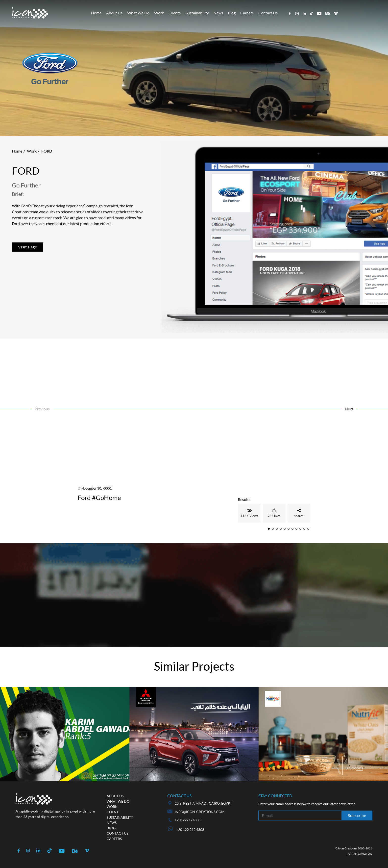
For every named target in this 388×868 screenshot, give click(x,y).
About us (115, 796)
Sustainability (197, 13)
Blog (232, 13)
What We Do (138, 13)
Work (159, 13)
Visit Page (28, 247)
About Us (114, 13)
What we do (118, 801)
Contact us (117, 833)
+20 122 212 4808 (186, 829)
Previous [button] (42, 409)
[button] (269, 529)
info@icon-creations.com (200, 812)
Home (96, 13)
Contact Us (268, 13)
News (218, 13)
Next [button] (349, 409)
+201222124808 (188, 820)
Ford (47, 151)
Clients (175, 13)
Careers (247, 13)
